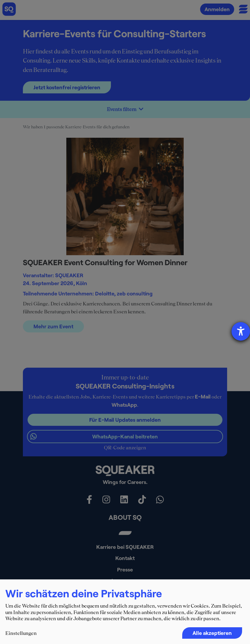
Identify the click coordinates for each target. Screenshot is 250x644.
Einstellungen (21, 633)
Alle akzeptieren (212, 633)
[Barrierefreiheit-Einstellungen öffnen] (241, 331)
